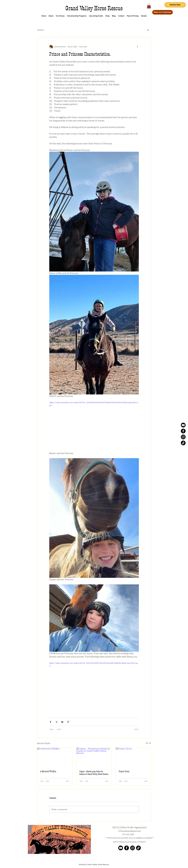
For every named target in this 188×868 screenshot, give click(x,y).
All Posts (40, 30)
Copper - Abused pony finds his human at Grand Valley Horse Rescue (94, 773)
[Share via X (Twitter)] (56, 722)
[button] (149, 6)
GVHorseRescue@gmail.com (130, 831)
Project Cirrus (124, 771)
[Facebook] (183, 431)
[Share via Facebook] (50, 722)
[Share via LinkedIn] (62, 722)
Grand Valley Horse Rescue (94, 8)
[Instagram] (183, 437)
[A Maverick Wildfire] (55, 757)
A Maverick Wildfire (48, 771)
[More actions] (137, 47)
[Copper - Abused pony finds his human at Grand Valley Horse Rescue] (94, 757)
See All (148, 743)
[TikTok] (183, 443)
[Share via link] (68, 722)
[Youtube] (183, 425)
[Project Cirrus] (133, 757)
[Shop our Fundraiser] (163, 12)
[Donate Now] (175, 5)
